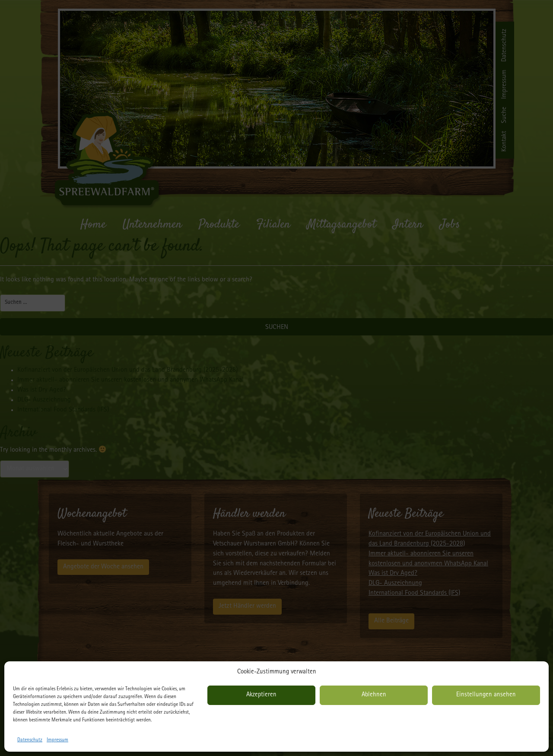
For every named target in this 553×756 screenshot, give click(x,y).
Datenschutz (30, 740)
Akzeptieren (261, 695)
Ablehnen (374, 695)
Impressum (57, 740)
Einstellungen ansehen (486, 695)
